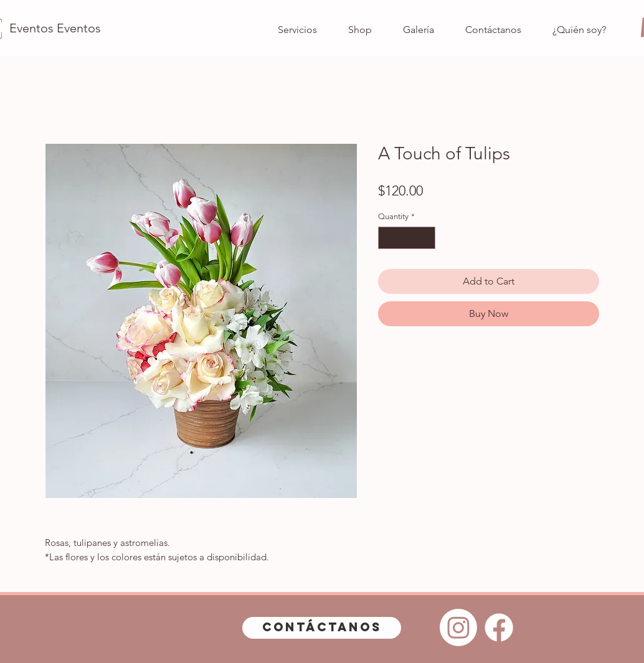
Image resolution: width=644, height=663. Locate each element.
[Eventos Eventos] (55, 28)
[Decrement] (387, 238)
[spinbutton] (407, 238)
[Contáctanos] (322, 628)
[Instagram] (458, 628)
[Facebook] (499, 628)
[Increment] (427, 238)
